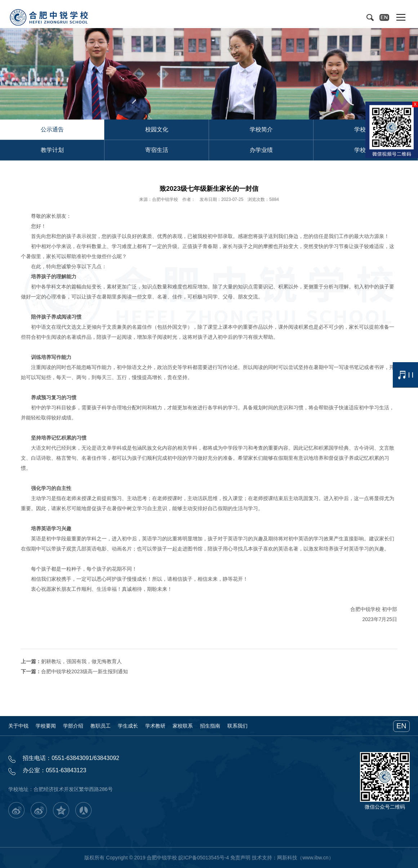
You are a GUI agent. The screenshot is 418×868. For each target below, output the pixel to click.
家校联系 (183, 726)
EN (401, 726)
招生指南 (210, 726)
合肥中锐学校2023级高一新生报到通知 (85, 671)
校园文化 (157, 129)
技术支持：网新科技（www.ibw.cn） (293, 858)
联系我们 (237, 726)
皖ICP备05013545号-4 (204, 858)
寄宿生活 (157, 150)
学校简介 (261, 129)
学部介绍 (73, 726)
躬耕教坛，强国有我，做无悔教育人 (81, 661)
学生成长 (128, 726)
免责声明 (240, 858)
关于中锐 (18, 726)
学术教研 (155, 726)
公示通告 (52, 129)
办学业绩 (261, 150)
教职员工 (101, 726)
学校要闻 (46, 726)
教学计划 (52, 150)
